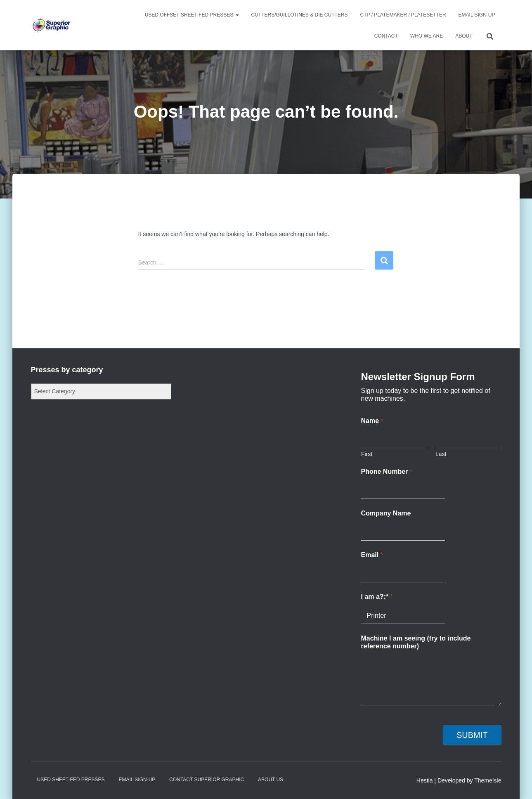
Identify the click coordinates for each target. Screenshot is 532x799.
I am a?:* (377, 597)
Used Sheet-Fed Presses (71, 780)
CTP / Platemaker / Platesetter (403, 15)
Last (441, 454)
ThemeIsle (488, 780)
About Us (271, 780)
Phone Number (387, 472)
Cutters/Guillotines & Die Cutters (300, 15)
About (464, 36)
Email (372, 555)
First (367, 454)
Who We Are (427, 36)
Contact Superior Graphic (207, 780)
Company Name (386, 513)
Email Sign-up (477, 15)
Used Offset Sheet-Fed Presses (192, 15)
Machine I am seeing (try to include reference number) (416, 642)
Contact (386, 36)
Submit (472, 735)
